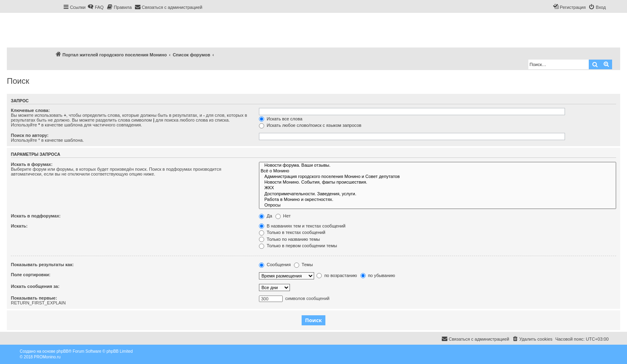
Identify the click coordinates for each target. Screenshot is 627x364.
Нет (283, 216)
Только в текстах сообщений (292, 232)
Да (266, 216)
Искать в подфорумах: (36, 216)
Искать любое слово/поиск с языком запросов (310, 125)
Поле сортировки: (31, 275)
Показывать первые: (34, 298)
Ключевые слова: (30, 110)
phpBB (62, 351)
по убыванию (378, 275)
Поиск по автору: (30, 135)
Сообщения (275, 265)
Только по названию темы (289, 239)
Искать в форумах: (32, 164)
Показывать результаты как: (42, 265)
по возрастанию (337, 275)
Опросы (438, 205)
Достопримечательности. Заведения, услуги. (438, 194)
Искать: (19, 226)
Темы (303, 265)
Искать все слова (281, 119)
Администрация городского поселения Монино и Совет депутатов (438, 177)
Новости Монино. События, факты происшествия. (438, 182)
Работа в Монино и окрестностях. (438, 200)
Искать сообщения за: (35, 286)
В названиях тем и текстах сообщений (302, 226)
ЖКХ (438, 188)
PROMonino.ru (47, 357)
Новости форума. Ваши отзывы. (438, 165)
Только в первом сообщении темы (298, 246)
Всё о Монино (438, 171)
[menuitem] (95, 7)
